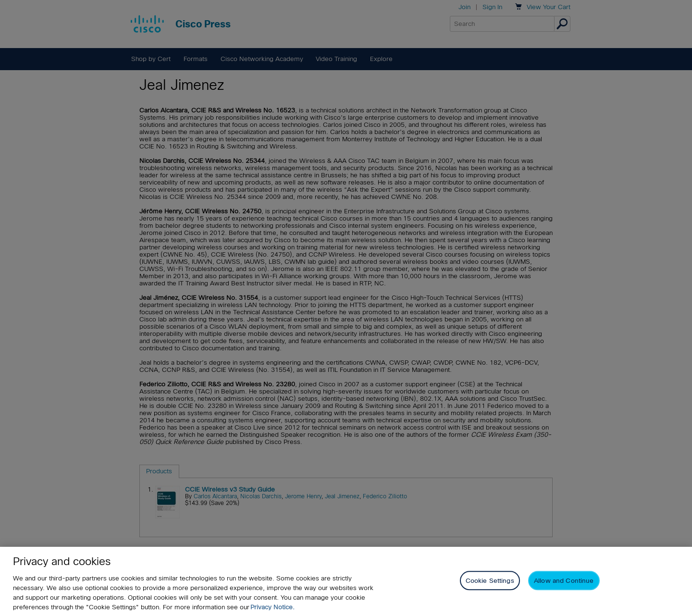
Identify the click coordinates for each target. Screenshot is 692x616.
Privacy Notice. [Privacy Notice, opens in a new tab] (272, 607)
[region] (346, 581)
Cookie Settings (490, 581)
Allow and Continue (564, 581)
